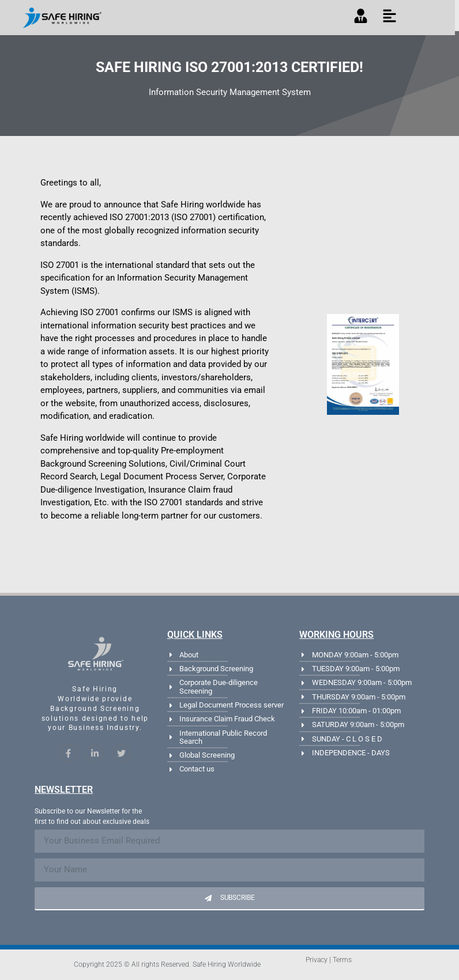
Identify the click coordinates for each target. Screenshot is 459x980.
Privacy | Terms (329, 960)
